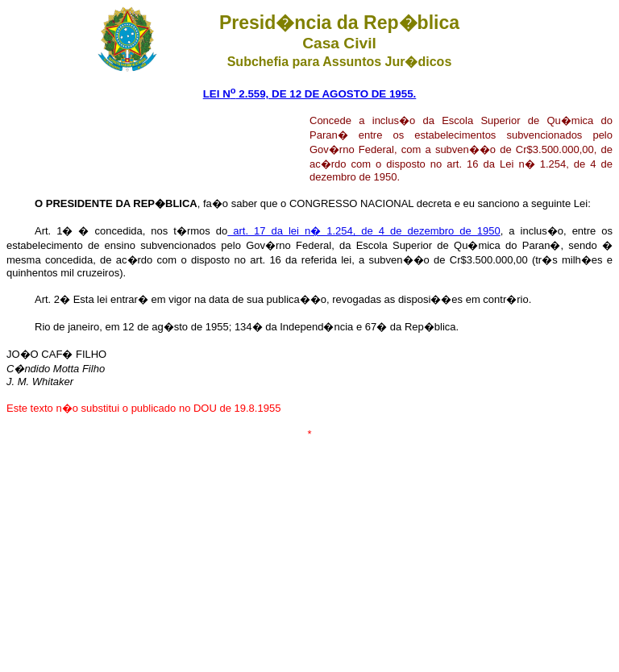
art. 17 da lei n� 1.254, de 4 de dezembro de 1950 (364, 231)
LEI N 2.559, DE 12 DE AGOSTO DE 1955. (310, 94)
